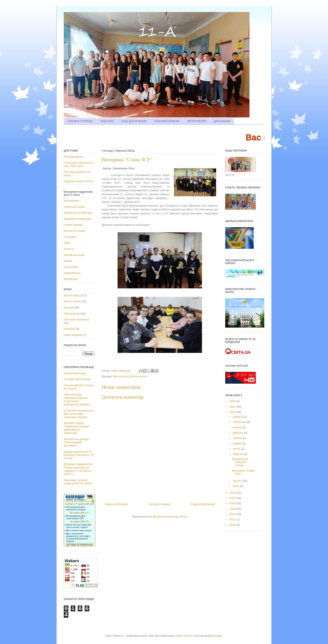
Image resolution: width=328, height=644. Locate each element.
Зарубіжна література (77, 219)
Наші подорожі (73, 335)
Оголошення (72, 314)
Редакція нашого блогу (78, 181)
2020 (233, 503)
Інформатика (72, 273)
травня (238, 443)
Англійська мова (74, 255)
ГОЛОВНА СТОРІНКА (80, 121)
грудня (237, 417)
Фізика (68, 261)
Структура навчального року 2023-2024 (79, 164)
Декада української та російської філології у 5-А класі (79, 455)
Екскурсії (69, 329)
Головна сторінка (159, 504)
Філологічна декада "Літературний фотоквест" (76, 442)
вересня (238, 433)
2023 (233, 412)
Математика (71, 201)
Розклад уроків (73, 157)
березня (238, 454)
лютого (238, 481)
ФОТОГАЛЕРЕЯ (197, 121)
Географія (70, 237)
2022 (233, 493)
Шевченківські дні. (75, 373)
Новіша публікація (116, 504)
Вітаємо (69, 307)
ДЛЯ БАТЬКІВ (222, 121)
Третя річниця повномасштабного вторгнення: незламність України (77, 399)
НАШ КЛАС (107, 121)
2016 (233, 525)
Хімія (67, 243)
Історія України (73, 225)
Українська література (78, 213)
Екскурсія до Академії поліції (240, 462)
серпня (238, 438)
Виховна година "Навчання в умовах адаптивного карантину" (76, 428)
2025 (233, 401)
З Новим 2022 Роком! (77, 379)
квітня (237, 449)
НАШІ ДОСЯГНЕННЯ (134, 121)
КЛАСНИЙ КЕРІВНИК (167, 121)
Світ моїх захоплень (77, 319)
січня (236, 486)
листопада (240, 422)
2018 (233, 514)
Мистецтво (71, 279)
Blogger (218, 636)
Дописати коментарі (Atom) (170, 517)
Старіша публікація (203, 504)
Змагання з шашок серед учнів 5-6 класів (78, 482)
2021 (233, 498)
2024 (233, 407)
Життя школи (139, 376)
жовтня (238, 427)
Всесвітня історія (75, 231)
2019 (233, 509)
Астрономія (71, 267)
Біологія (69, 249)
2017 (233, 519)
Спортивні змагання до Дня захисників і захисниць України (78, 414)
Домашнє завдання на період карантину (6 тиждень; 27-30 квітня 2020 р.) (78, 469)
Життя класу (121, 376)
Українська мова (74, 207)
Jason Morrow (184, 636)
